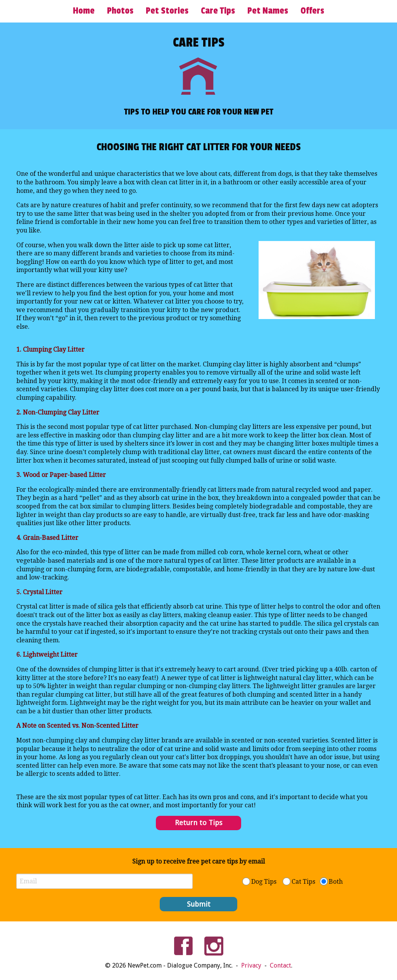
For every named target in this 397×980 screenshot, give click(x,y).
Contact (280, 965)
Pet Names (268, 11)
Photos (120, 11)
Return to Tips (199, 823)
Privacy (252, 965)
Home (84, 11)
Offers (312, 11)
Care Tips (218, 11)
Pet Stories (167, 11)
